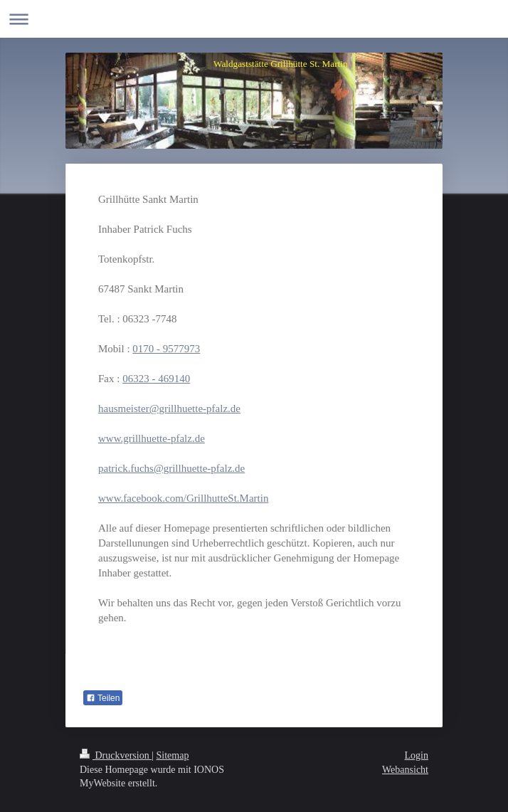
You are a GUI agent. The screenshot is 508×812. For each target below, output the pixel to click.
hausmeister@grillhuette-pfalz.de (169, 408)
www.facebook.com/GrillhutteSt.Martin (183, 498)
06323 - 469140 (156, 379)
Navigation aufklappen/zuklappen (254, 19)
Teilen (103, 698)
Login (417, 755)
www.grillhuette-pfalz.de (152, 438)
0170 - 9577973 (166, 349)
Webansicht (405, 770)
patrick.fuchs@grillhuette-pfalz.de (171, 468)
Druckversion (116, 755)
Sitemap (173, 755)
